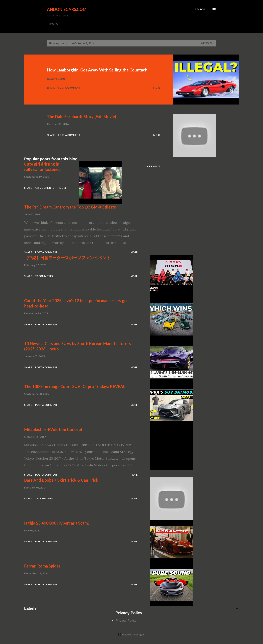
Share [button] (51, 88)
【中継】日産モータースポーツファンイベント (67, 258)
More (157, 88)
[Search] (200, 9)
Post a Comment (69, 88)
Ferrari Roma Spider (42, 566)
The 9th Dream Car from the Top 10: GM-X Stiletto (70, 207)
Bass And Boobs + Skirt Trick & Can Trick (61, 480)
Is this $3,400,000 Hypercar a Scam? (57, 523)
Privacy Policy (126, 621)
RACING (54, 24)
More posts (153, 166)
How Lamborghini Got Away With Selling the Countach (97, 70)
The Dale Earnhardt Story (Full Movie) (82, 117)
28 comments (44, 276)
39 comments (44, 498)
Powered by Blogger (131, 635)
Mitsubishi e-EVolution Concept (53, 429)
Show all (207, 43)
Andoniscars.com (67, 9)
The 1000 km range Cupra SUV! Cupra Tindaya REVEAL (75, 386)
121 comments (45, 188)
